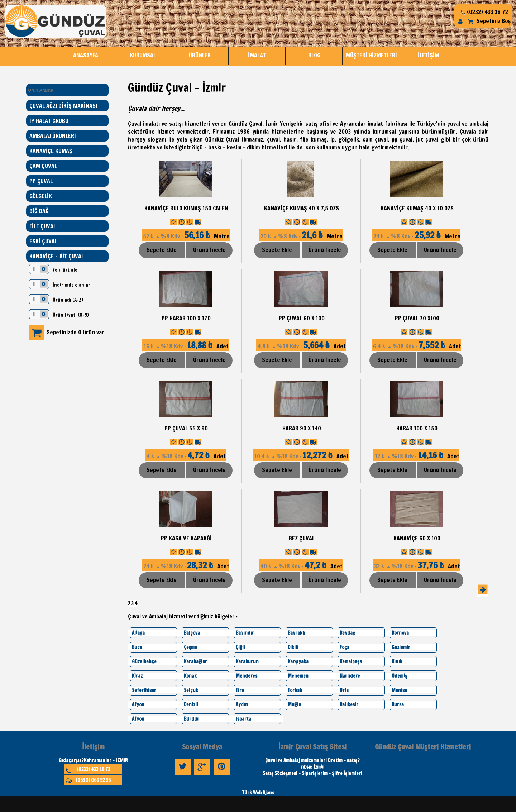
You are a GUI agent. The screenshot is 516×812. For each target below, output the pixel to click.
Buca (137, 647)
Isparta (243, 719)
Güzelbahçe (144, 661)
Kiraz (137, 676)
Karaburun (247, 661)
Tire (240, 690)
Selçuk (191, 690)
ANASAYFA (86, 55)
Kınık (397, 661)
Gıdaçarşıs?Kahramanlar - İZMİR (93, 760)
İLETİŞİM (428, 55)
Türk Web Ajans (258, 793)
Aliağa (138, 633)
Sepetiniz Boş (488, 21)
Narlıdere (350, 676)
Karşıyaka (298, 661)
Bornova (400, 633)
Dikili (293, 647)
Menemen (298, 676)
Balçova (192, 633)
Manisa (399, 690)
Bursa (398, 704)
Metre (186, 236)
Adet (185, 346)
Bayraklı (297, 633)
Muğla (294, 704)
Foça (345, 647)
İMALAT (257, 55)
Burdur (192, 719)
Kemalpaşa (351, 661)
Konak (190, 676)
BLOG (314, 55)
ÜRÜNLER (200, 55)
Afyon (138, 704)
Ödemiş (399, 676)
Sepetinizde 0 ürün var (75, 332)
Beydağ (347, 633)
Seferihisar (144, 690)
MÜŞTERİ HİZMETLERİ (371, 55)
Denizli (191, 704)
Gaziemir (401, 647)
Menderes (247, 676)
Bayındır (245, 633)
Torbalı (295, 690)
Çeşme (190, 647)
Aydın (242, 704)
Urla (344, 690)
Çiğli (240, 647)
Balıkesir (349, 704)
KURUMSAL (143, 55)
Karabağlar (195, 661)
